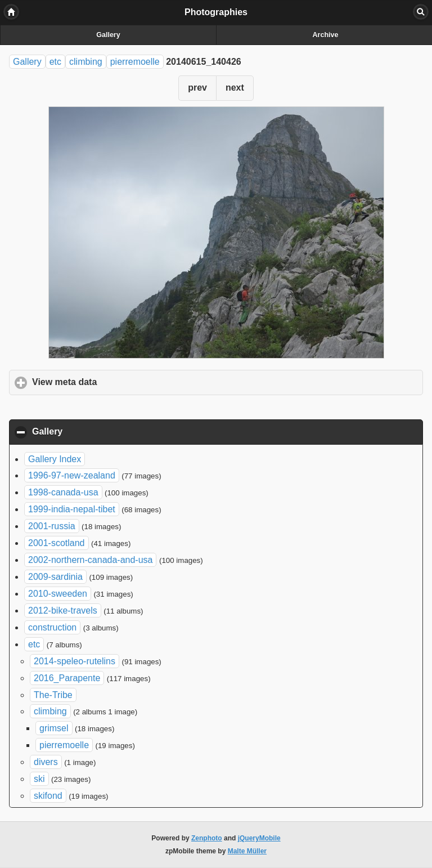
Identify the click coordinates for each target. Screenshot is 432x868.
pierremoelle (135, 62)
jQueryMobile (259, 838)
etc (55, 62)
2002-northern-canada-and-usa (90, 560)
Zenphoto (207, 838)
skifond (48, 796)
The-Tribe (53, 695)
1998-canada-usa (63, 492)
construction (52, 627)
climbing (86, 62)
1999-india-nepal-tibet (72, 509)
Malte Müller (247, 851)
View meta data (117, 382)
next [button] (235, 88)
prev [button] (197, 88)
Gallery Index (55, 459)
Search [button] (421, 12)
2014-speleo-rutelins (75, 661)
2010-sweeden (58, 594)
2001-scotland (57, 543)
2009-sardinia (55, 577)
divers (46, 762)
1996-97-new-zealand (72, 475)
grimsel (54, 728)
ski (39, 779)
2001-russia (52, 526)
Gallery (108, 35)
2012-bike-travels (63, 610)
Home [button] (11, 12)
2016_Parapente (67, 678)
